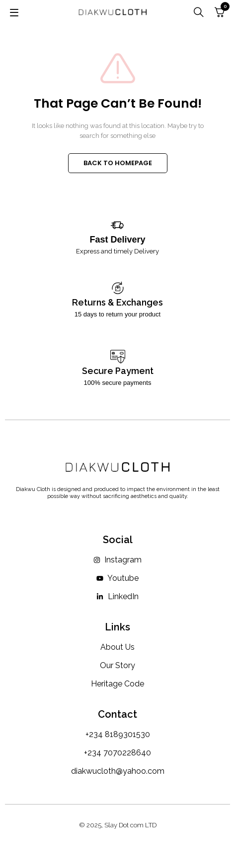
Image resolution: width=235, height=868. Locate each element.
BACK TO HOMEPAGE (118, 163)
